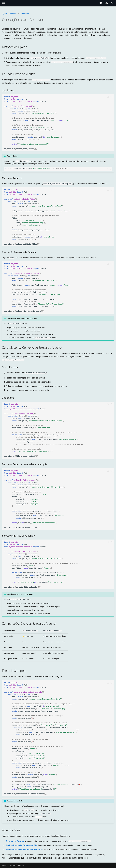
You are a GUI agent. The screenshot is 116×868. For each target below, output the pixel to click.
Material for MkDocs (17, 865)
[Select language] (107, 3)
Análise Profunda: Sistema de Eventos (24, 850)
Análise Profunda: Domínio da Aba (22, 845)
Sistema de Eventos (15, 841)
